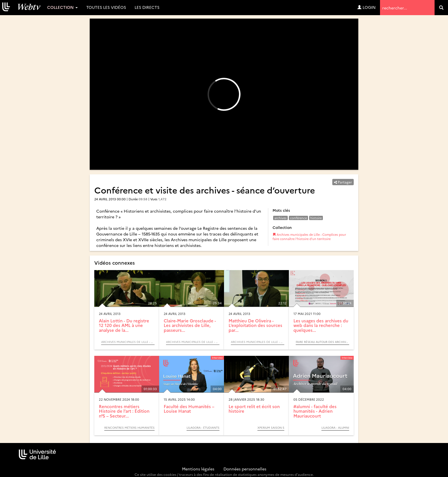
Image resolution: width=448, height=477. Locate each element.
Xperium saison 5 (271, 428)
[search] (441, 8)
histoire (316, 218)
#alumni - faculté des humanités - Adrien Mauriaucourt (315, 411)
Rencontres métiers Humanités (129, 428)
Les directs (147, 7)
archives (280, 218)
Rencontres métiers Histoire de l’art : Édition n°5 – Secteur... (124, 411)
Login (367, 7)
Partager (343, 182)
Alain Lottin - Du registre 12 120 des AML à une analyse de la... (124, 325)
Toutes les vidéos (106, 7)
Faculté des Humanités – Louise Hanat (189, 409)
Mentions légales (198, 469)
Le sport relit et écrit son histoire (254, 409)
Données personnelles (245, 469)
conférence (298, 218)
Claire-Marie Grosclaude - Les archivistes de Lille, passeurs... (190, 325)
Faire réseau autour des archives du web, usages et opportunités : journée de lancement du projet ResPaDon (322, 342)
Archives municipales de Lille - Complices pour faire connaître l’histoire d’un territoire (309, 237)
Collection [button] (62, 7)
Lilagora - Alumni (335, 428)
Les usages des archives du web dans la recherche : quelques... (321, 325)
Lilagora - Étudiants (203, 428)
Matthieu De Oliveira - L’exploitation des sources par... (255, 325)
